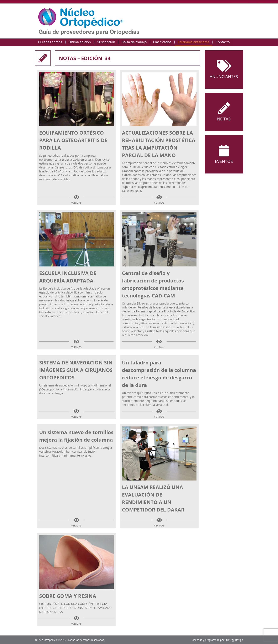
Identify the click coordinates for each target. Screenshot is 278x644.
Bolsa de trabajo (134, 42)
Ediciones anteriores (193, 42)
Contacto (223, 42)
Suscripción (106, 42)
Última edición (80, 42)
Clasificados (162, 42)
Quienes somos (50, 42)
